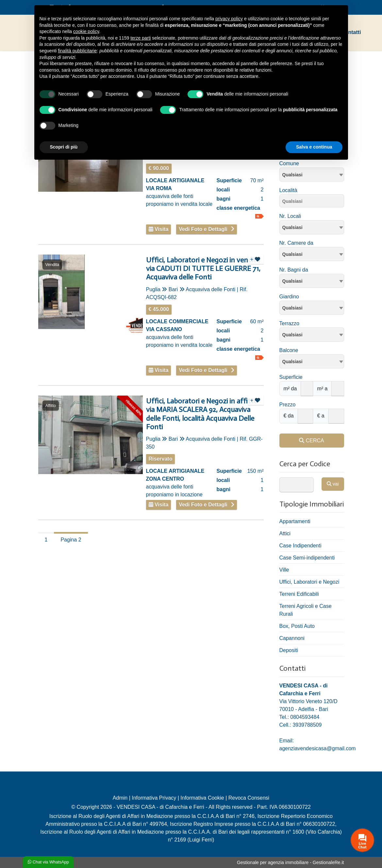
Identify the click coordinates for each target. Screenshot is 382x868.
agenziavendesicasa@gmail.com (318, 748)
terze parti (141, 38)
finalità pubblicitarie (77, 51)
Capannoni (292, 638)
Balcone (289, 350)
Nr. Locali (290, 216)
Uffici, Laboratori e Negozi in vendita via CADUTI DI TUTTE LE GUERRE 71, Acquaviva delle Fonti (203, 269)
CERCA (311, 441)
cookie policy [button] (86, 31)
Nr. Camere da (296, 243)
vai (333, 484)
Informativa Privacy (154, 798)
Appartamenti (295, 521)
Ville (284, 570)
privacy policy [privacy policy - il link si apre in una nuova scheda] (229, 19)
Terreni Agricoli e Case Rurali (306, 610)
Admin (120, 798)
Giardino (289, 297)
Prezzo (288, 405)
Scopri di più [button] (64, 147)
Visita (159, 229)
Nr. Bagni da (294, 270)
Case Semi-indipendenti (307, 558)
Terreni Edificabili (299, 594)
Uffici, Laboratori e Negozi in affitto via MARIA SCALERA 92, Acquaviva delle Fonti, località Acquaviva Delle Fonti (202, 414)
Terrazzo (289, 323)
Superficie (291, 377)
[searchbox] (313, 202)
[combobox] (312, 175)
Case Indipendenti (300, 546)
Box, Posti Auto (297, 626)
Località (288, 190)
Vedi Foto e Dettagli (203, 229)
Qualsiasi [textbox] (292, 175)
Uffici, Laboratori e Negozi (309, 582)
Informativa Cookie (202, 798)
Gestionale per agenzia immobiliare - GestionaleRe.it (291, 862)
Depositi (289, 650)
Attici (285, 533)
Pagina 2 (71, 540)
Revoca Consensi (249, 798)
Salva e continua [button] (314, 147)
